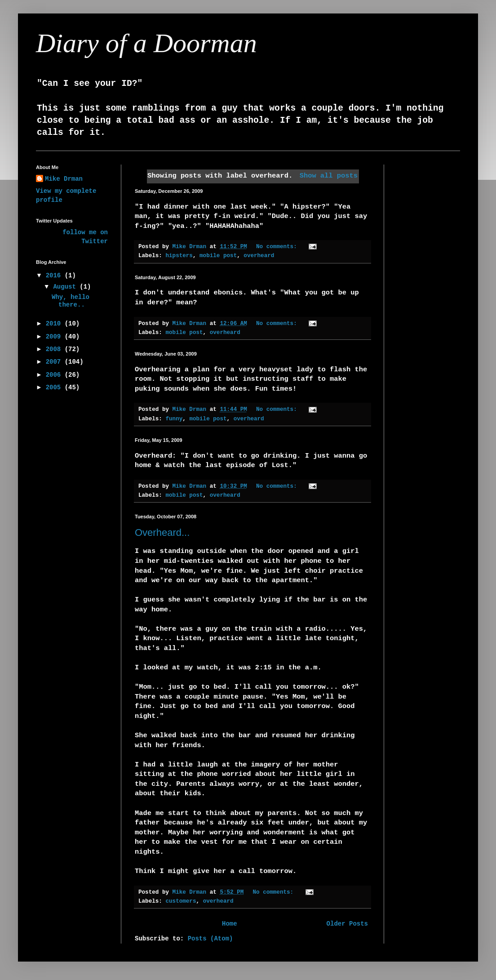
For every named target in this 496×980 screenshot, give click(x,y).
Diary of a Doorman (146, 43)
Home (230, 924)
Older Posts (347, 924)
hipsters (179, 256)
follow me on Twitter (85, 237)
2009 (55, 337)
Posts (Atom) (210, 939)
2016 (55, 276)
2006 (55, 375)
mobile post (218, 256)
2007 (55, 362)
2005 (55, 388)
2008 (55, 349)
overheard (259, 256)
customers (181, 901)
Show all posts (329, 176)
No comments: (278, 247)
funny (174, 419)
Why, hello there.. (71, 301)
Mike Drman (64, 179)
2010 (55, 324)
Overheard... (162, 532)
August (66, 287)
